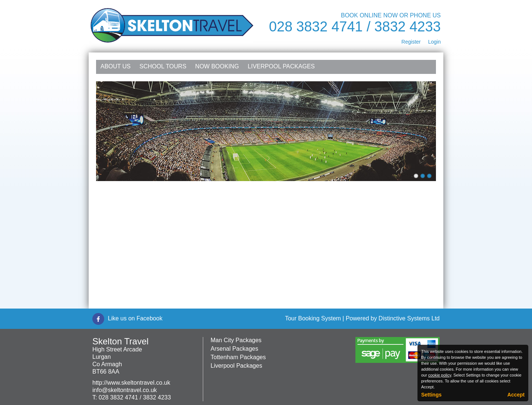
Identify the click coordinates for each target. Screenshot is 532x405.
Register (411, 42)
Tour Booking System (313, 318)
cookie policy (440, 375)
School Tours (163, 66)
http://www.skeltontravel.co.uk (131, 383)
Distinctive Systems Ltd (409, 318)
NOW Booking (217, 66)
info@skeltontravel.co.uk (125, 390)
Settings (431, 395)
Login (434, 42)
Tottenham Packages (238, 357)
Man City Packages (236, 340)
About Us (116, 66)
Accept (516, 395)
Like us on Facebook (135, 318)
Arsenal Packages (234, 349)
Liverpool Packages (281, 66)
